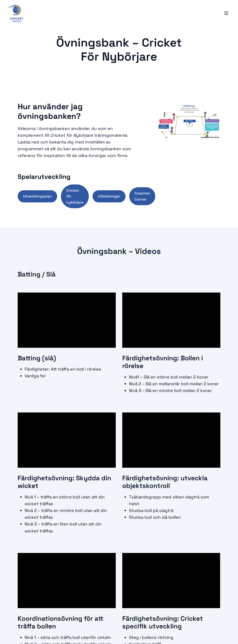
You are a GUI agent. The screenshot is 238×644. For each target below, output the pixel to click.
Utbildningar (109, 196)
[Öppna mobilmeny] (226, 14)
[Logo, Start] (15, 14)
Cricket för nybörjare (75, 196)
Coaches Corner (142, 196)
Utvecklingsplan (37, 196)
